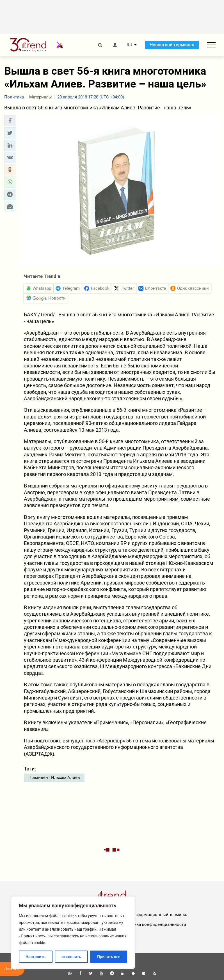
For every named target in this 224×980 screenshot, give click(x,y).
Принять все (109, 957)
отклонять (71, 957)
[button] (10, 121)
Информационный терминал (160, 915)
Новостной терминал (172, 45)
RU (129, 45)
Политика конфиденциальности (154, 924)
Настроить (36, 957)
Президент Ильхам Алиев (54, 777)
